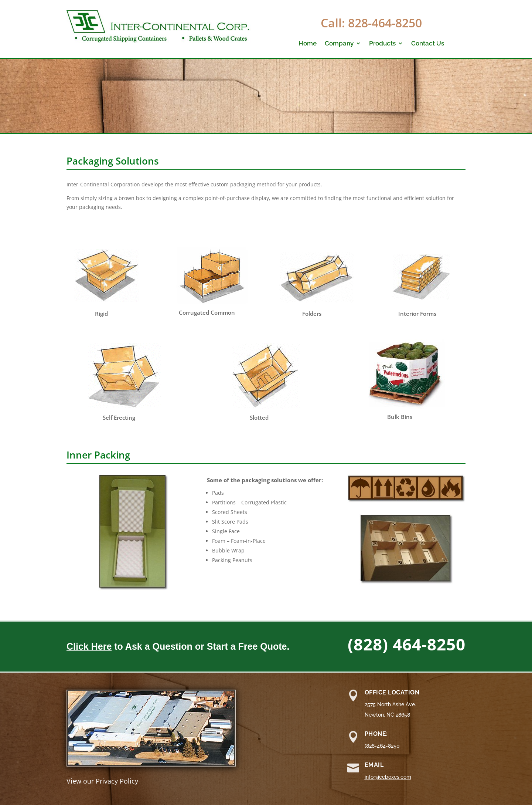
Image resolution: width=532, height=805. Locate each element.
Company (339, 43)
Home (308, 43)
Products (382, 43)
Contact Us (428, 43)
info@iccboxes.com (388, 777)
